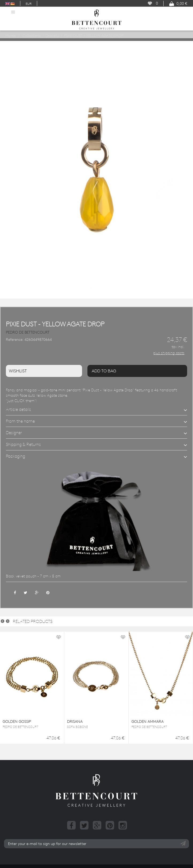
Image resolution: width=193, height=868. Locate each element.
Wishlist (18, 371)
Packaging (16, 456)
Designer (14, 433)
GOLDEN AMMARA (148, 722)
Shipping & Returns (23, 444)
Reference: (15, 340)
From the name (20, 421)
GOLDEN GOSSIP (17, 722)
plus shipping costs (169, 353)
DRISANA (75, 722)
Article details (18, 409)
